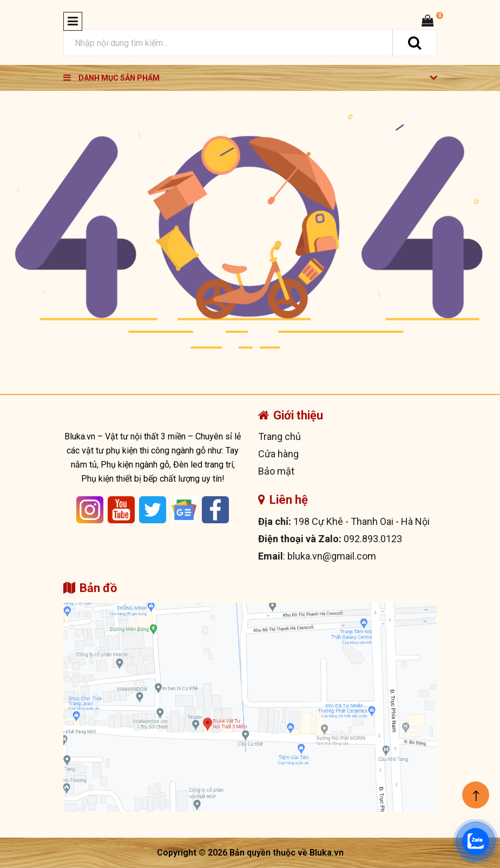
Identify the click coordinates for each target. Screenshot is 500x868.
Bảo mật (276, 471)
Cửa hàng (278, 454)
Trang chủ (279, 436)
